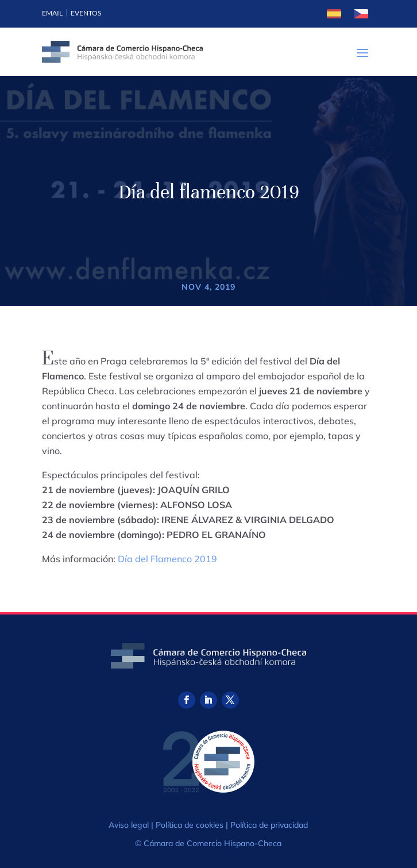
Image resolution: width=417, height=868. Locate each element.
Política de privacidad (269, 825)
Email (52, 13)
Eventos (86, 13)
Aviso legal (129, 825)
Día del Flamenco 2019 (167, 559)
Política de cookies (190, 825)
